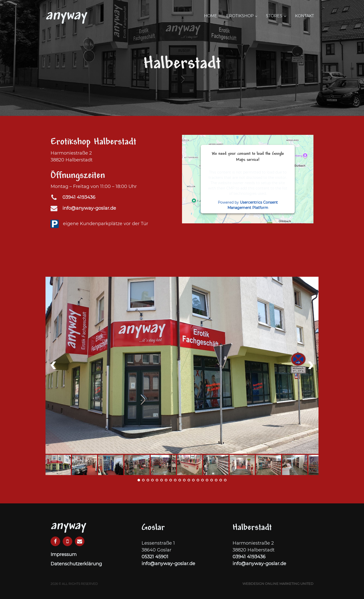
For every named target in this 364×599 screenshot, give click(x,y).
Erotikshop (240, 16)
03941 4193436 (249, 557)
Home (211, 16)
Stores (274, 16)
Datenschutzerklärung (76, 564)
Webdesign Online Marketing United (278, 584)
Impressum (64, 554)
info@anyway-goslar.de (89, 208)
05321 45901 (155, 557)
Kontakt (304, 16)
